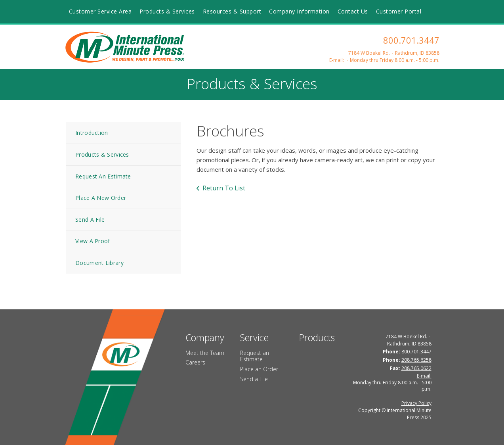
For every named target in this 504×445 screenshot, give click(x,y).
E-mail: (337, 60)
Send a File (254, 379)
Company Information (299, 11)
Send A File (90, 220)
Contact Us (353, 11)
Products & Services (167, 11)
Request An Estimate (103, 176)
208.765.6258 (416, 360)
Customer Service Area (100, 11)
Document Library (99, 263)
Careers (195, 362)
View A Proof (93, 241)
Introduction (92, 133)
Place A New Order (101, 198)
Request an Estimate (255, 356)
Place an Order (259, 369)
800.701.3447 (411, 40)
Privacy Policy (416, 403)
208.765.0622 (416, 368)
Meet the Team (205, 353)
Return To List (224, 188)
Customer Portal (399, 11)
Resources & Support (232, 11)
